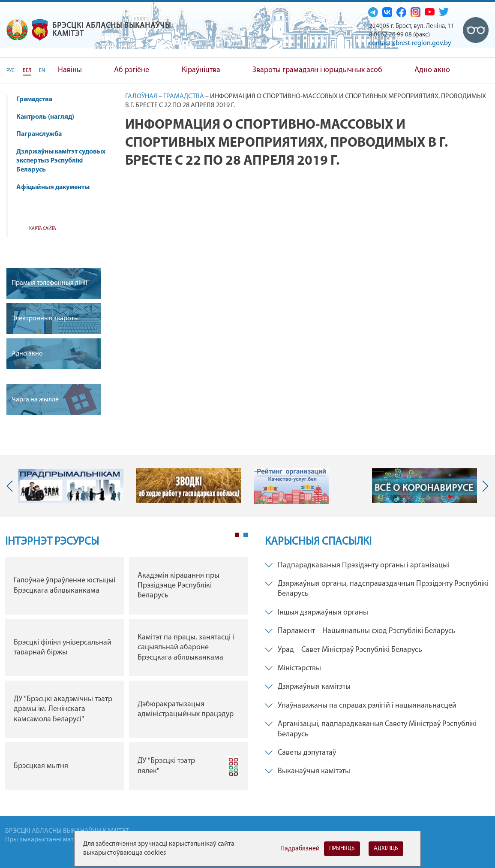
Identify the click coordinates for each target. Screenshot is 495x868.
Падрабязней (300, 849)
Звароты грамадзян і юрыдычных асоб (317, 70)
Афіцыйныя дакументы (53, 187)
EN (42, 71)
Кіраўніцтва (201, 70)
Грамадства (34, 99)
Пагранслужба (39, 134)
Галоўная (141, 96)
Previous (12, 486)
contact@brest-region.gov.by (410, 43)
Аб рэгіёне (132, 70)
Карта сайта (43, 229)
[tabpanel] (126, 676)
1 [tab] (237, 535)
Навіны (70, 70)
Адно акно (432, 70)
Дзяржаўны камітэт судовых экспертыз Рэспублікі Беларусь (61, 161)
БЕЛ (27, 71)
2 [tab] (246, 535)
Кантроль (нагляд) (49, 117)
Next (483, 486)
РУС (10, 71)
